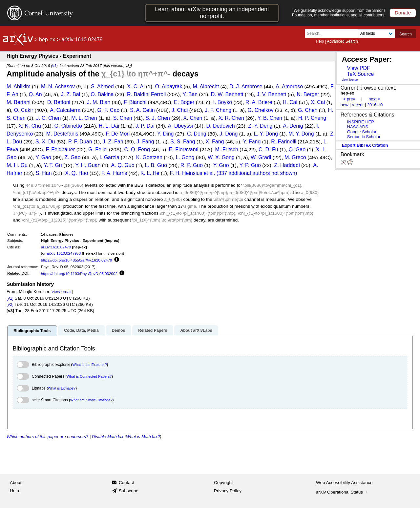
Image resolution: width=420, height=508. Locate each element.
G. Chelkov (260, 110)
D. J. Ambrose (246, 86)
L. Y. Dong (266, 134)
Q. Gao (297, 149)
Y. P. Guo (250, 165)
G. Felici (98, 149)
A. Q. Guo (123, 165)
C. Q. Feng (137, 149)
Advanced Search (342, 41)
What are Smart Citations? (91, 400)
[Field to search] (377, 34)
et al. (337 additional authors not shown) (251, 173)
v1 (54, 65)
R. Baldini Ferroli (146, 94)
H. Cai (290, 102)
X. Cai (318, 102)
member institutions (331, 15)
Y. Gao (43, 157)
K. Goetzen (149, 157)
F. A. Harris (114, 173)
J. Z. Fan (113, 142)
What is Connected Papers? (89, 376)
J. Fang (145, 142)
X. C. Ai (136, 86)
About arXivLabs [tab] (196, 330)
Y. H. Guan (88, 165)
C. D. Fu (268, 149)
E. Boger (184, 102)
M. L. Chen (84, 118)
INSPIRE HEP (361, 122)
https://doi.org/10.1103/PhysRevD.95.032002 (79, 274)
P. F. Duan (80, 142)
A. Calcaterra (65, 110)
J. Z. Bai (70, 94)
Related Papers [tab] (153, 330)
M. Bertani (19, 102)
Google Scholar (362, 132)
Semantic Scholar (364, 137)
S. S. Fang (183, 142)
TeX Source (360, 74)
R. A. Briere (259, 102)
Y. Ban (190, 94)
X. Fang (215, 142)
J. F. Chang (218, 110)
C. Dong (197, 134)
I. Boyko (222, 102)
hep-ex (47, 40)
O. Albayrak (169, 86)
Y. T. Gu (53, 165)
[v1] (10, 298)
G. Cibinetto (68, 126)
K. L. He (150, 173)
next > (374, 99)
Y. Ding (165, 134)
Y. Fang (252, 142)
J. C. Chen (49, 118)
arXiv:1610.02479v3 (64, 253)
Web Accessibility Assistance (344, 483)
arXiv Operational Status (342, 492)
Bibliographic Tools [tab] (32, 331)
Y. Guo (221, 165)
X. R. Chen (231, 118)
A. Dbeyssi (180, 126)
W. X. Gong (221, 157)
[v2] (10, 304)
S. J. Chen (158, 118)
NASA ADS (358, 127)
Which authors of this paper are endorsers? (47, 437)
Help (320, 41)
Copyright (223, 483)
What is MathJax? (143, 437)
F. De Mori (118, 134)
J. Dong (229, 134)
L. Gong (185, 157)
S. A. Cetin (142, 110)
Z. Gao (73, 157)
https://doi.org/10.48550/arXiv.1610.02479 (77, 260)
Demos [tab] (118, 330)
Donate (403, 13)
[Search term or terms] (333, 34)
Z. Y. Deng (260, 126)
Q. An (35, 94)
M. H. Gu (17, 165)
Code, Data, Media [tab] (81, 330)
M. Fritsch (227, 149)
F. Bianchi (135, 102)
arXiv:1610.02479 (56, 247)
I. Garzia (109, 157)
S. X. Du (45, 142)
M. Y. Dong (301, 134)
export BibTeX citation (365, 145)
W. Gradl (261, 157)
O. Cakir (23, 110)
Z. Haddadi (287, 165)
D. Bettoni (59, 102)
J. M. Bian (99, 102)
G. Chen (308, 110)
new (345, 105)
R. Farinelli (283, 142)
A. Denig (293, 126)
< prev (349, 99)
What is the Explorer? (90, 365)
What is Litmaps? (62, 388)
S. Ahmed (102, 86)
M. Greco (295, 157)
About (16, 483)
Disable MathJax (108, 437)
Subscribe (129, 491)
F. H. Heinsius (186, 173)
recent (358, 105)
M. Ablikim (19, 86)
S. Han (44, 173)
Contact (126, 483)
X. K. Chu (30, 126)
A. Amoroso (289, 86)
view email (61, 292)
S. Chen (123, 118)
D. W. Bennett (227, 94)
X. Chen (193, 118)
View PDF (358, 68)
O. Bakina (102, 94)
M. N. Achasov (58, 86)
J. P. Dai (145, 126)
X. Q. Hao (76, 173)
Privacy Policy (228, 491)
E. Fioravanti (184, 149)
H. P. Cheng (312, 118)
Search (406, 34)
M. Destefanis (62, 134)
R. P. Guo (192, 165)
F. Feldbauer (60, 149)
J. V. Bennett (271, 94)
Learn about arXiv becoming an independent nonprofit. (212, 13)
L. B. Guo (156, 165)
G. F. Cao (108, 110)
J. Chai (180, 110)
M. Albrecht (206, 86)
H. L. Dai (109, 126)
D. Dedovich (220, 126)
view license (350, 80)
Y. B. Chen (270, 118)
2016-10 (375, 105)
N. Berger (308, 94)
